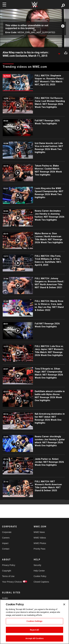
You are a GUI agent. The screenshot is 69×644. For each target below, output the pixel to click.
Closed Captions (41, 582)
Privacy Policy (9, 565)
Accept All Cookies (34, 638)
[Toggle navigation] (4, 4)
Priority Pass (40, 549)
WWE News (39, 532)
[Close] (64, 604)
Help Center (39, 571)
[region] (34, 622)
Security (37, 565)
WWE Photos (40, 543)
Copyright (7, 571)
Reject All (34, 630)
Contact (6, 549)
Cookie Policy (40, 576)
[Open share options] (66, 53)
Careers (6, 538)
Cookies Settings (34, 621)
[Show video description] (59, 53)
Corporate (7, 532)
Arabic (5, 598)
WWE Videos (40, 538)
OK (34, 30)
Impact (5, 543)
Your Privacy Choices (10, 582)
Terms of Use (8, 576)
